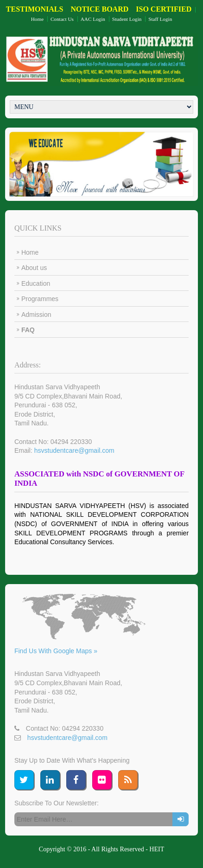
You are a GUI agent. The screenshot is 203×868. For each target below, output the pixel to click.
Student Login (127, 19)
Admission (36, 315)
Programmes (40, 299)
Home (37, 19)
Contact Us (62, 19)
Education (36, 283)
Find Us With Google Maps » (56, 651)
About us (34, 268)
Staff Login (160, 19)
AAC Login (93, 19)
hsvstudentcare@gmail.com (74, 450)
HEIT (157, 849)
